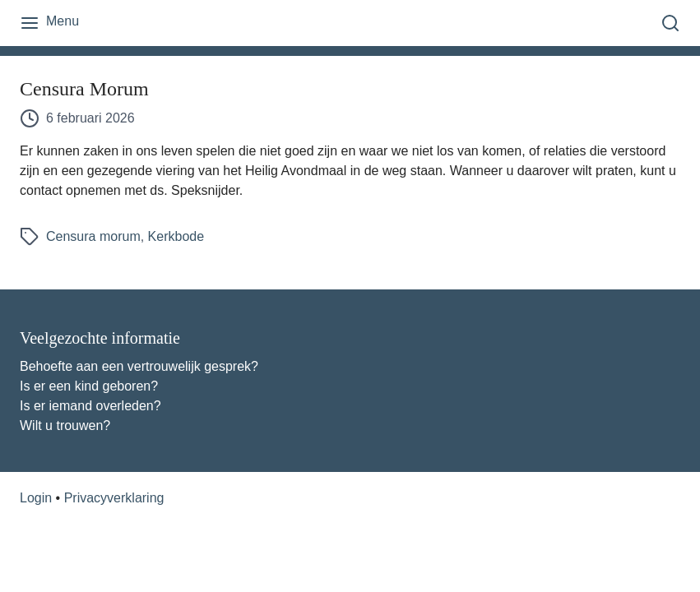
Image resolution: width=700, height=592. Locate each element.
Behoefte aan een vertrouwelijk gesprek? (139, 366)
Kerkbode (176, 236)
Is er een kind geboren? (89, 386)
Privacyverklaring (114, 498)
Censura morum (93, 236)
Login (36, 498)
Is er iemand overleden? (90, 406)
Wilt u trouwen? (65, 425)
